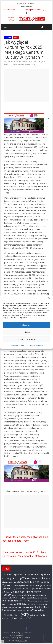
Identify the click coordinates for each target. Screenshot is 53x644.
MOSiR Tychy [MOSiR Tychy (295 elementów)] (16, 595)
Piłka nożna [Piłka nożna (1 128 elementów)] (13, 601)
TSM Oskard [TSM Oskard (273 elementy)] (14, 615)
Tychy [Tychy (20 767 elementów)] (24, 614)
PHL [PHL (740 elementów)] (4, 601)
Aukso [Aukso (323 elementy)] (5, 575)
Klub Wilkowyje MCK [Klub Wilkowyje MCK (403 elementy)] (10, 582)
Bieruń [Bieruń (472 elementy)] (20, 575)
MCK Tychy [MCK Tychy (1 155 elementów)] (13, 588)
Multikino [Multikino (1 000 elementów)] (27, 595)
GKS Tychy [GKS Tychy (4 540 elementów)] (19, 578)
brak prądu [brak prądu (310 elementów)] (27, 575)
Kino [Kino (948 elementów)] (48, 578)
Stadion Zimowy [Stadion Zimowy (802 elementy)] (10, 610)
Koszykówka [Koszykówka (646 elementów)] (41, 585)
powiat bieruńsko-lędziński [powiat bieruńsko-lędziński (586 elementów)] (23, 607)
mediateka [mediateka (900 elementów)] (24, 589)
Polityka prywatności (35, 345)
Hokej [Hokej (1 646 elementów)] (42, 578)
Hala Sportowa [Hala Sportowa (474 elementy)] (32, 579)
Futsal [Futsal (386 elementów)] (47, 575)
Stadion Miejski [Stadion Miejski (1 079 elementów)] (42, 607)
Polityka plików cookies (18, 345)
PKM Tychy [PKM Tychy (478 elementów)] (23, 601)
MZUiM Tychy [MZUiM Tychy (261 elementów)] (13, 598)
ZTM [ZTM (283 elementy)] (25, 618)
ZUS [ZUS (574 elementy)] (29, 618)
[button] (49, 298)
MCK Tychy (41, 62)
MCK (16, 37)
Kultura (8, 37)
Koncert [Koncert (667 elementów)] (32, 585)
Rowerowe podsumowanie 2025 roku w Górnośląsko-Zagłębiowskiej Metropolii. (26, 554)
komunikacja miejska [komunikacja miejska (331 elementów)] (20, 586)
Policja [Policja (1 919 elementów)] (21, 604)
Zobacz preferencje (27, 339)
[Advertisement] (26, 86)
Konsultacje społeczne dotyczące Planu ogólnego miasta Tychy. (26, 539)
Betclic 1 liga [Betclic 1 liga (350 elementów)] (12, 575)
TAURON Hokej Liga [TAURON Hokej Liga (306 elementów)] (25, 610)
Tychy (34, 65)
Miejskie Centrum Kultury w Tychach (17, 65)
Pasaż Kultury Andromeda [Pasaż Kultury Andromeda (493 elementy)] (36, 598)
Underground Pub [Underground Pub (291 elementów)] (36, 615)
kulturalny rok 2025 (29, 62)
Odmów (27, 332)
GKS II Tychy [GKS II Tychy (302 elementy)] (7, 579)
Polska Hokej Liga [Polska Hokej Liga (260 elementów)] (31, 604)
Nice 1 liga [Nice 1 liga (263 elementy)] (22, 598)
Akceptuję (27, 325)
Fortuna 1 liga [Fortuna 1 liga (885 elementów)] (38, 575)
